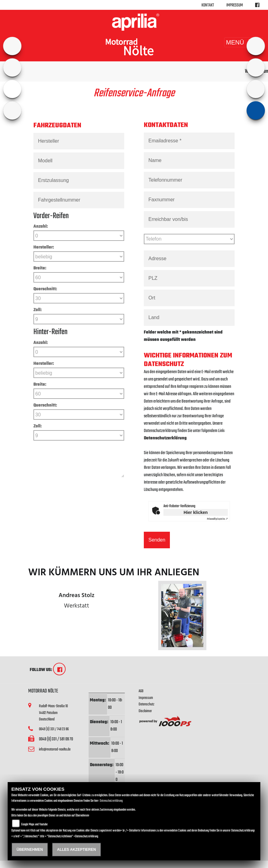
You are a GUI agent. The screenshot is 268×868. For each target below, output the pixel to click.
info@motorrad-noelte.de (55, 749)
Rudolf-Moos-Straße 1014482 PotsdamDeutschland (53, 713)
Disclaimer (145, 711)
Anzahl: (41, 227)
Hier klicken (196, 512)
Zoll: (38, 310)
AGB (141, 691)
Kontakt (208, 5)
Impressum (235, 5)
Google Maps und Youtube (34, 825)
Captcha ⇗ (217, 519)
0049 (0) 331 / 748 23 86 (54, 729)
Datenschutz (146, 704)
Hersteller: (44, 247)
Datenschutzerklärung (165, 438)
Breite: (40, 268)
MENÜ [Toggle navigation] (244, 42)
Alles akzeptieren (77, 850)
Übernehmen (30, 850)
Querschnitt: (45, 289)
